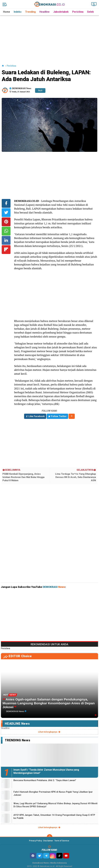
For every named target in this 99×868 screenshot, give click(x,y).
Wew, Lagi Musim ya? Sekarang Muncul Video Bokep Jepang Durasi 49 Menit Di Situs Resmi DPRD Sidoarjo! (55, 805)
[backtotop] (50, 837)
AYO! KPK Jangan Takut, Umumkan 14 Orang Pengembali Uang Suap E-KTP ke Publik (54, 817)
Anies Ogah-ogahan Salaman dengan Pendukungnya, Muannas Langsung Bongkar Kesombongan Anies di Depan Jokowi (49, 703)
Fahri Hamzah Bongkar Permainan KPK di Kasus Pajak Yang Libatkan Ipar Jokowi (53, 793)
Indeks (18, 12)
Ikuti (40, 90)
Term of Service (62, 841)
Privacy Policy (36, 841)
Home (7, 12)
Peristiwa (78, 12)
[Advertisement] (50, 37)
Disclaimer (48, 841)
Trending (30, 12)
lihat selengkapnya (50, 732)
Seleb (90, 12)
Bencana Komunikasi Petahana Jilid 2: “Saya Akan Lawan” (45, 780)
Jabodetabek (61, 12)
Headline (44, 12)
